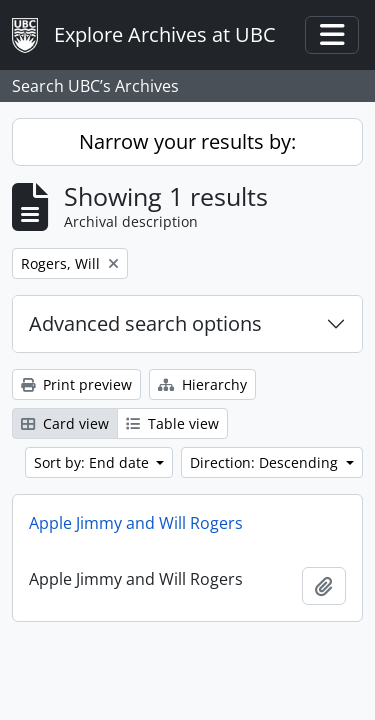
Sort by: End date (93, 462)
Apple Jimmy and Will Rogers (136, 523)
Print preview (76, 384)
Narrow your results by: (187, 141)
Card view (65, 423)
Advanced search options (145, 323)
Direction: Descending (266, 462)
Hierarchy (202, 384)
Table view (172, 423)
